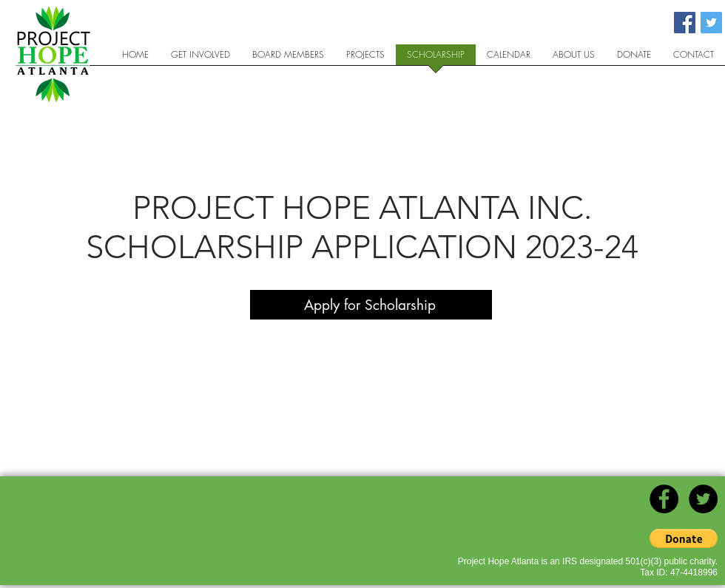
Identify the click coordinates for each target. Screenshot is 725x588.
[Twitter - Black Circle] (703, 499)
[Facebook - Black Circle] (664, 499)
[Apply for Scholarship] (371, 305)
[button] (684, 538)
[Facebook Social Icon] (685, 23)
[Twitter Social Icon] (711, 23)
